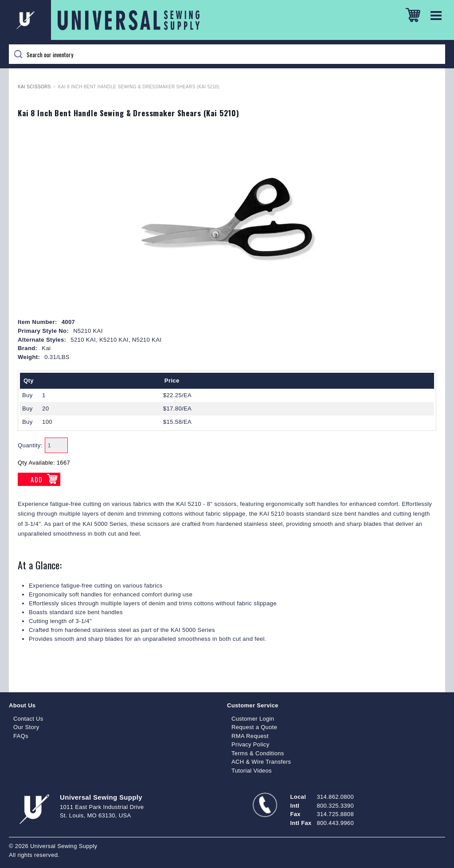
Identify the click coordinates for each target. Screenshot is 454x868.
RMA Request (250, 736)
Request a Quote (254, 727)
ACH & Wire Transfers (261, 762)
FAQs (21, 736)
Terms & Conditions (258, 753)
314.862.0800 (335, 797)
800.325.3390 (335, 806)
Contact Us (28, 719)
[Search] (227, 54)
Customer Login (253, 719)
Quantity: (30, 445)
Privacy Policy (250, 744)
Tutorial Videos (252, 771)
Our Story (26, 727)
